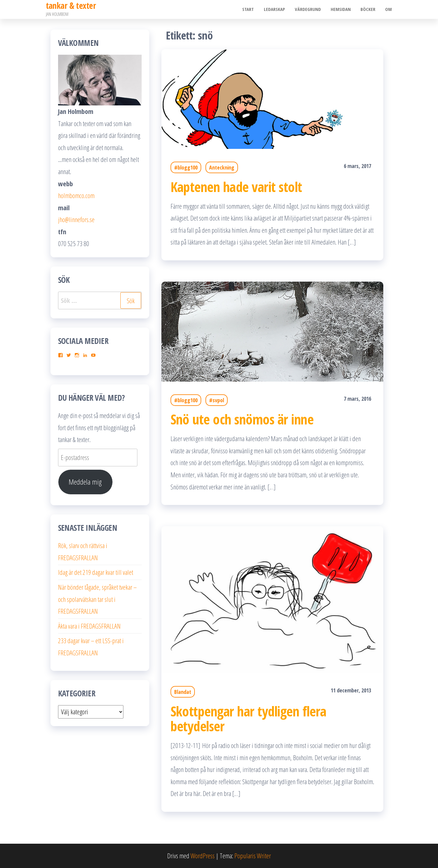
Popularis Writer (253, 856)
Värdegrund (310, 9)
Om (389, 9)
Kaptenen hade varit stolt (236, 187)
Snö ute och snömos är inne (242, 419)
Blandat (183, 692)
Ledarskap (278, 9)
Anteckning (222, 167)
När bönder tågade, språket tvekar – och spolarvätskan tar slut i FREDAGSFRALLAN (97, 599)
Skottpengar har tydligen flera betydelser (248, 719)
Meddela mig (85, 482)
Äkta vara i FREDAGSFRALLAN (89, 626)
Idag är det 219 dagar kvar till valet (96, 572)
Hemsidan (343, 9)
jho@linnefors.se (76, 219)
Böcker (369, 9)
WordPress (203, 856)
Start (252, 9)
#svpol (217, 400)
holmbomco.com (76, 195)
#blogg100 (186, 167)
